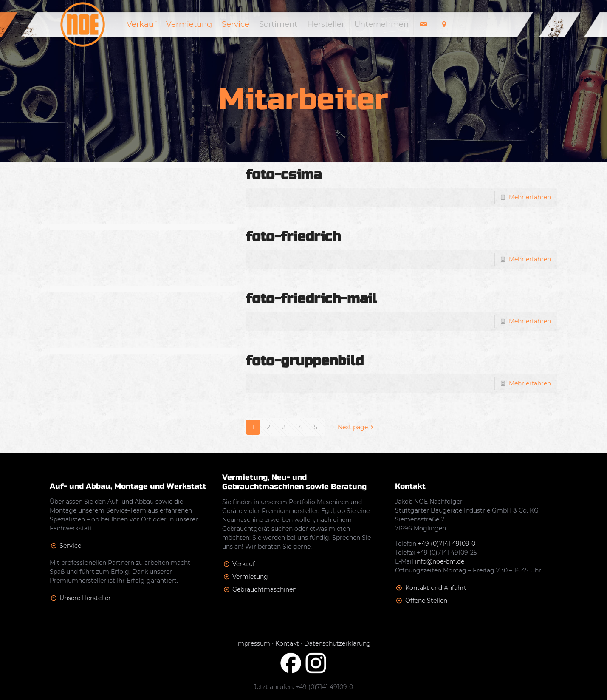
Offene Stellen (426, 601)
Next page (357, 427)
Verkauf (244, 564)
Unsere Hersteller (85, 598)
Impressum (253, 643)
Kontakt (287, 643)
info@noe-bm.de (440, 561)
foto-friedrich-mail (311, 299)
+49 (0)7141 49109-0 (447, 544)
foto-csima (284, 174)
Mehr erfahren (530, 197)
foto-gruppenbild (305, 361)
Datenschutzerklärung (337, 643)
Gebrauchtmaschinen (264, 589)
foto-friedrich (293, 237)
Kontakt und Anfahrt (436, 588)
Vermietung (250, 577)
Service (70, 546)
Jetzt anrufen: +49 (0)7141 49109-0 (303, 687)
